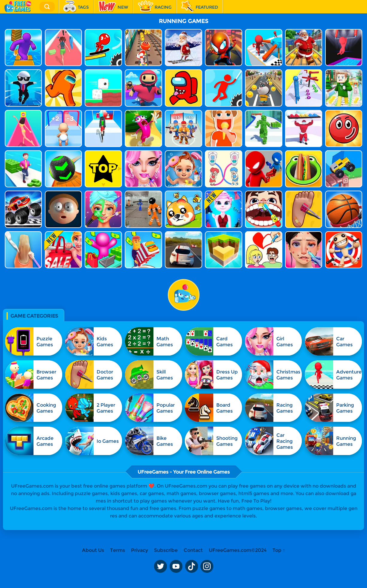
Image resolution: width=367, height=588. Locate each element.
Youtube (176, 566)
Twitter (160, 566)
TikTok (191, 566)
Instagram (207, 566)
